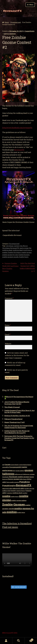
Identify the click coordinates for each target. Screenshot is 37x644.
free (21, 246)
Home (7, 22)
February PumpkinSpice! (13, 419)
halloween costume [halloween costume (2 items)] (29, 474)
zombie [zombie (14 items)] (6, 496)
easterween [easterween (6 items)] (7, 470)
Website (8, 344)
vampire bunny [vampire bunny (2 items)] (21, 491)
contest (16, 246)
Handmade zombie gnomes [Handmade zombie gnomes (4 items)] (19, 477)
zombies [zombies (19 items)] (12, 512)
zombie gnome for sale (10, 255)
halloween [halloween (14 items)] (8, 474)
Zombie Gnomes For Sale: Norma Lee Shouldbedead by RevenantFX (17, 432)
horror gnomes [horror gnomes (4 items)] (14, 479)
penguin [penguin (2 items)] (17, 482)
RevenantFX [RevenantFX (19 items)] (24, 485)
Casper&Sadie (30, 31)
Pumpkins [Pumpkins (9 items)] (25, 482)
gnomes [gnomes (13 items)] (29, 470)
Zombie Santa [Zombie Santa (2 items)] (21, 513)
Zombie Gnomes (24, 255)
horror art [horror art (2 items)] (5, 479)
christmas (10, 246)
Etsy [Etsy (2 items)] (14, 471)
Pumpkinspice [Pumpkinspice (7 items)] (9, 486)
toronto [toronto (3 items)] (13, 491)
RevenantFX (19, 150)
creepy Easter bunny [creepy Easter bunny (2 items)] (25, 465)
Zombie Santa (24, 257)
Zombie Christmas (14, 252)
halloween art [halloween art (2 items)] (19, 474)
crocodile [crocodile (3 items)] (6, 467)
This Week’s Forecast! (12, 407)
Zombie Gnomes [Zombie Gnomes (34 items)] (14, 504)
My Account (6, 641)
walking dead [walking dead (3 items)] (17, 493)
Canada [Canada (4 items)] (7, 465)
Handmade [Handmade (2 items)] (6, 477)
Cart (29, 639)
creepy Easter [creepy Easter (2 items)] (15, 465)
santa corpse (24, 248)
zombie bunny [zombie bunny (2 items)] (15, 497)
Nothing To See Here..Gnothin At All (17, 416)
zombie (5, 252)
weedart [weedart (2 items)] (25, 493)
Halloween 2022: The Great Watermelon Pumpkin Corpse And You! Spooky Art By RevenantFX (19, 438)
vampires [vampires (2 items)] (9, 493)
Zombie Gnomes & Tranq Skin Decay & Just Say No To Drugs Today (19, 411)
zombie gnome (26, 252)
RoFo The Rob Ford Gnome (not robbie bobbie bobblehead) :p (27, 267)
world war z (27, 250)
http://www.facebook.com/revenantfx (17, 128)
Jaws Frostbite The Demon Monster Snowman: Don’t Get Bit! (17, 403)
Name (8, 325)
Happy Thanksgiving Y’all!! (15, 422)
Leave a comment (10, 34)
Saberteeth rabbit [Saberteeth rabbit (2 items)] (7, 489)
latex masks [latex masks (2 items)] (10, 482)
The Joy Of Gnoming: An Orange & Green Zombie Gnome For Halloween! (19, 427)
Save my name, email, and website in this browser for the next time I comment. (17, 355)
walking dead (18, 250)
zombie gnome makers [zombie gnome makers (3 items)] (19, 500)
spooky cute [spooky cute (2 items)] (28, 489)
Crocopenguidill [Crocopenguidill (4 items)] (15, 467)
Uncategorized (16, 22)
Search (18, 641)
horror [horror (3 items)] (32, 477)
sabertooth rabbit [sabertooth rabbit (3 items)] (19, 488)
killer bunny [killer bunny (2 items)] (23, 479)
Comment (9, 298)
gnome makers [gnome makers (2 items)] (20, 471)
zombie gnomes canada (10, 257)
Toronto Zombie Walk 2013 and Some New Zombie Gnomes (10, 267)
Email (8, 334)
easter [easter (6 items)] (24, 467)
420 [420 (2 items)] (3, 465)
